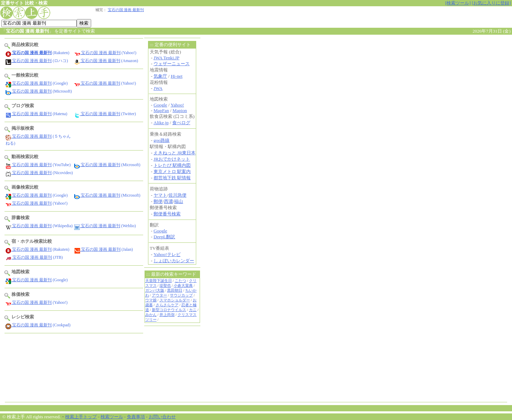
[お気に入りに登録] (491, 3)
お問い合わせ (162, 417)
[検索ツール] (458, 3)
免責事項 (136, 417)
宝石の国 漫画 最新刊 (126, 10)
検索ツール (112, 417)
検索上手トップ (81, 417)
